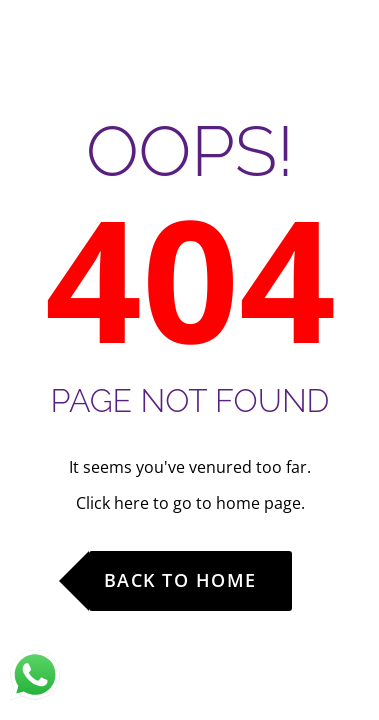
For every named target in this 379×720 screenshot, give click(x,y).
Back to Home (180, 580)
